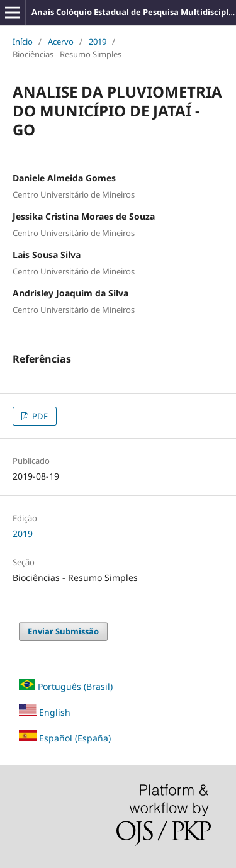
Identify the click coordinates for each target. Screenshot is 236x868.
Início (23, 42)
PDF (39, 416)
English (45, 712)
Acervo (61, 42)
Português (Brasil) (75, 686)
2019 (98, 42)
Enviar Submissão (63, 631)
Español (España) (75, 738)
